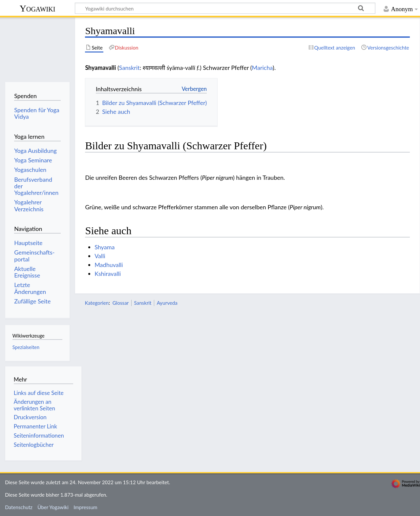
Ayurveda (167, 303)
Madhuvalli (109, 265)
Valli (100, 256)
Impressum (85, 507)
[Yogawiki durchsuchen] (225, 8)
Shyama (105, 247)
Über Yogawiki (53, 507)
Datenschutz (19, 507)
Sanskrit (129, 68)
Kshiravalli (108, 274)
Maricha (262, 68)
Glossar (121, 303)
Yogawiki (38, 8)
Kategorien (97, 303)
